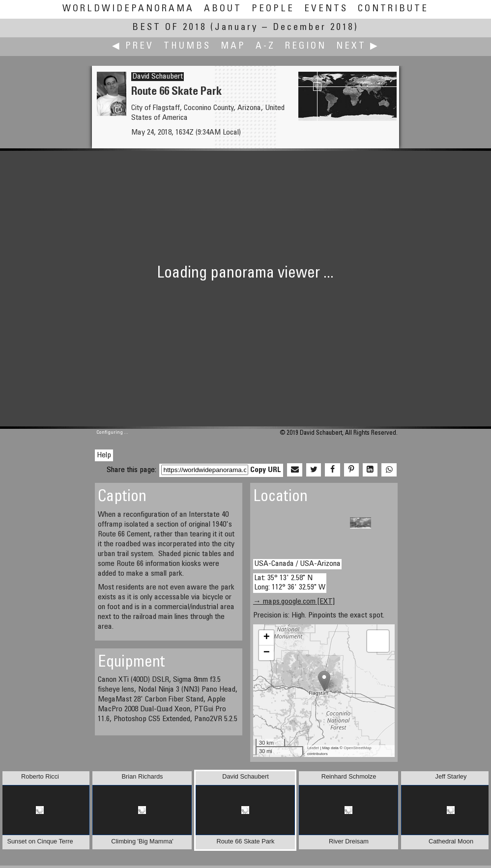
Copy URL (266, 470)
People (273, 9)
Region (306, 46)
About (223, 9)
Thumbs (187, 46)
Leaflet (313, 748)
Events (326, 9)
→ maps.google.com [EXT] (294, 602)
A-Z (265, 46)
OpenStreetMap (357, 748)
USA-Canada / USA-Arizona (297, 564)
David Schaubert (158, 77)
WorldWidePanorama (128, 9)
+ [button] (267, 638)
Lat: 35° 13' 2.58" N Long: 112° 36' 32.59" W (290, 583)
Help (104, 455)
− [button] (267, 653)
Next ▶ (358, 46)
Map (233, 46)
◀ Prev (133, 46)
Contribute (393, 9)
